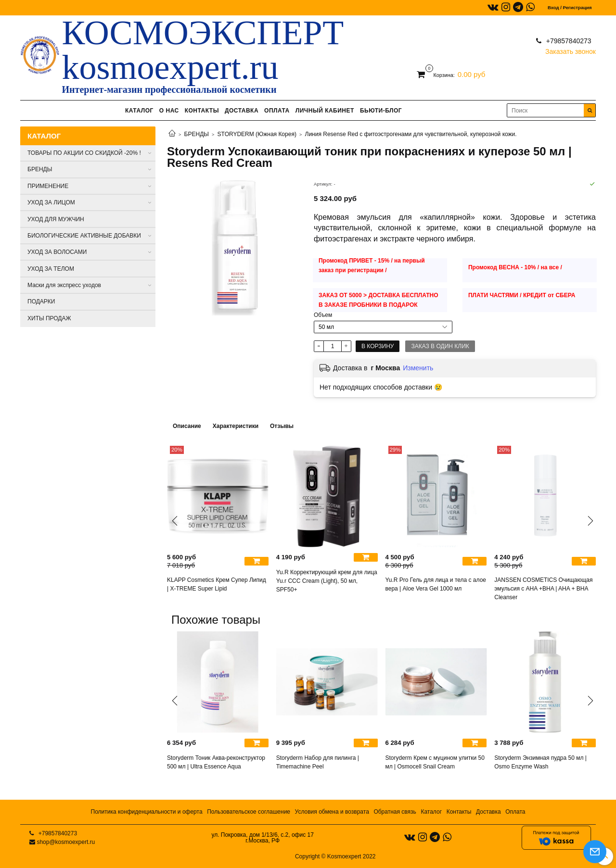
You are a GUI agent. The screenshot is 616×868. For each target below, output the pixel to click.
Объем (323, 315)
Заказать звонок (571, 49)
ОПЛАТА (277, 111)
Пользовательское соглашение (249, 812)
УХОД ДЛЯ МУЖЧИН (56, 219)
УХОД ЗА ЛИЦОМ (51, 202)
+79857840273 (568, 41)
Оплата (515, 812)
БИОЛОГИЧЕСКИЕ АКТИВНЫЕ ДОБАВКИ (84, 236)
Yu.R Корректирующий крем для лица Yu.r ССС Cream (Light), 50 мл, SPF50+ (327, 581)
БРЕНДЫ (197, 134)
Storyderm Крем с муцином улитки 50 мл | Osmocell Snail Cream (435, 762)
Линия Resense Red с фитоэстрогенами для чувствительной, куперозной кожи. (411, 134)
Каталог (431, 812)
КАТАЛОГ (139, 111)
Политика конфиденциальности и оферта (147, 812)
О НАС (169, 111)
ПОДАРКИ (41, 302)
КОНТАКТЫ (202, 111)
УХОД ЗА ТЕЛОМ (51, 269)
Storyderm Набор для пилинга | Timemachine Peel (318, 762)
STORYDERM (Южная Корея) (257, 134)
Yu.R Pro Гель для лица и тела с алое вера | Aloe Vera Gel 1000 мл (436, 584)
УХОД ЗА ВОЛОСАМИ (57, 252)
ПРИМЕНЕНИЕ (48, 186)
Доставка (488, 812)
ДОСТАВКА (242, 111)
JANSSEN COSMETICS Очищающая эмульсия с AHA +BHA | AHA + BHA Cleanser (543, 589)
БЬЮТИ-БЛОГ (381, 111)
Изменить (418, 368)
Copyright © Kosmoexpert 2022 (335, 856)
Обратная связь (395, 812)
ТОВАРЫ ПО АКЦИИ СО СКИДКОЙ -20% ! (84, 153)
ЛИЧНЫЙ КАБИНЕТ (325, 111)
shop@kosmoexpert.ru (66, 842)
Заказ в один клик (440, 346)
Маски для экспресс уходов (64, 285)
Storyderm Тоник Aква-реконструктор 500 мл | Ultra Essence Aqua (216, 762)
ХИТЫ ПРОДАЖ (49, 318)
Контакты (459, 812)
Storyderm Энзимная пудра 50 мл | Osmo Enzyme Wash (540, 762)
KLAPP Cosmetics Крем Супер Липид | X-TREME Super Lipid (217, 584)
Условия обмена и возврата (332, 812)
